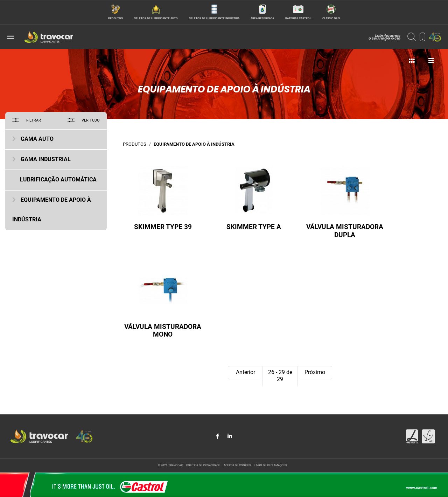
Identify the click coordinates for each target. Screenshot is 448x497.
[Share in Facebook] (218, 436)
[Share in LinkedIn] (230, 436)
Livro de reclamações (271, 465)
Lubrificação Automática (58, 180)
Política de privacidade (203, 465)
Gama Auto (37, 139)
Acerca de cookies (237, 465)
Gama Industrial (46, 160)
